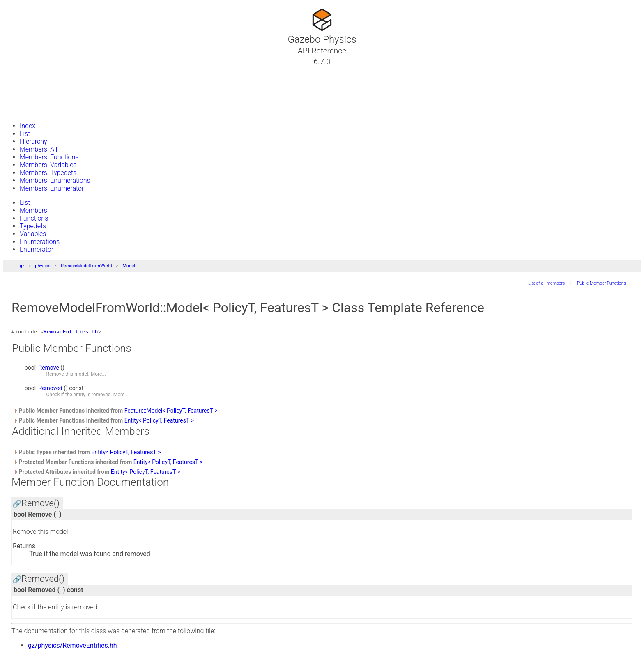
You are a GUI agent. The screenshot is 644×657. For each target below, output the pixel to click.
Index (28, 126)
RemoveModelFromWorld (86, 266)
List (25, 134)
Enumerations (40, 242)
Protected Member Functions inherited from (108, 463)
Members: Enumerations (55, 180)
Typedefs (33, 226)
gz (22, 266)
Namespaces (34, 91)
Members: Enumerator (52, 188)
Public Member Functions (601, 283)
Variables (33, 234)
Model (129, 266)
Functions (34, 218)
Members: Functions (49, 157)
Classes (26, 81)
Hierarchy (33, 141)
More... (98, 375)
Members (33, 210)
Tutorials (28, 71)
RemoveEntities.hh (71, 333)
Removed (51, 389)
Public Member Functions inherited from (116, 412)
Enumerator (37, 249)
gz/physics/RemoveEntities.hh (72, 647)
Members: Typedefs (48, 173)
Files (22, 101)
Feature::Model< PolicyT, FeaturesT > (171, 412)
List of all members (546, 283)
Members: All (38, 149)
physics (43, 266)
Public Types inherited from (87, 453)
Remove (49, 369)
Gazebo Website (39, 110)
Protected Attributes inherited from (97, 473)
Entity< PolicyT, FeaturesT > (159, 422)
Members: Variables (48, 165)
